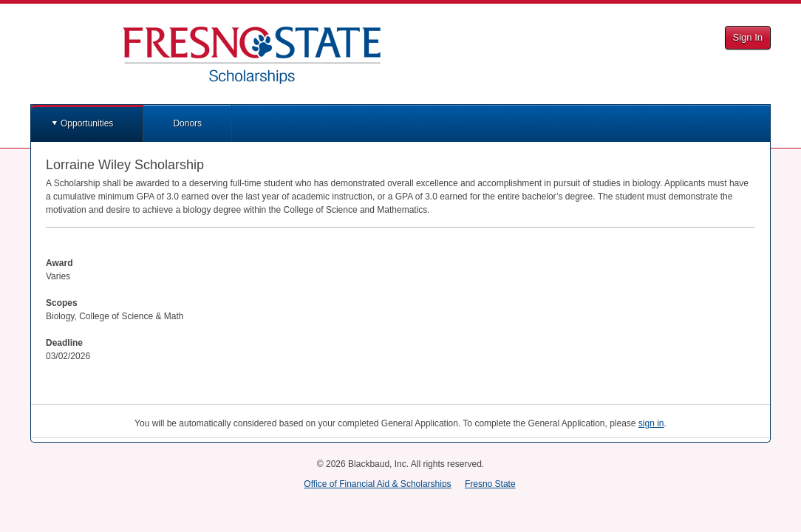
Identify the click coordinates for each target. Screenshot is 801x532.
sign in (651, 423)
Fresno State (490, 484)
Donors (187, 123)
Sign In (748, 37)
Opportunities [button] (87, 123)
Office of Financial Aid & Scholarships (377, 484)
